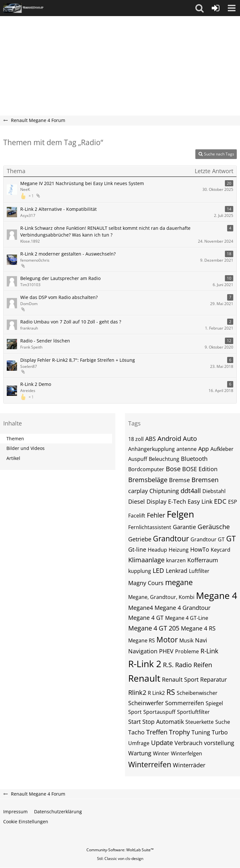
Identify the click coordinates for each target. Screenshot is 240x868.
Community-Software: (120, 850)
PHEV (166, 651)
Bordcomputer (146, 469)
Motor (167, 639)
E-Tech (177, 501)
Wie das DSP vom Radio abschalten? (59, 297)
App (204, 449)
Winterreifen (150, 764)
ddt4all (191, 491)
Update (162, 743)
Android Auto (177, 439)
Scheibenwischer (197, 693)
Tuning (201, 732)
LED (158, 570)
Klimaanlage (146, 560)
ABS (151, 439)
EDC (220, 501)
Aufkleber (222, 449)
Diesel (137, 501)
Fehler (156, 515)
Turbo (220, 732)
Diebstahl (214, 491)
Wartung (140, 753)
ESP (233, 502)
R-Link (209, 651)
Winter (161, 753)
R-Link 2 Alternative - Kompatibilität (58, 209)
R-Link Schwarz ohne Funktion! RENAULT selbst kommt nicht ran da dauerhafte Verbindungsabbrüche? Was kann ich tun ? (105, 231)
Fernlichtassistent (150, 527)
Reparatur (213, 679)
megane (179, 582)
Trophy (179, 732)
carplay (138, 491)
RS (171, 692)
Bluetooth (194, 459)
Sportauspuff (159, 712)
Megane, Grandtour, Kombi (161, 597)
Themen (15, 439)
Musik (186, 640)
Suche (223, 722)
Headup (157, 550)
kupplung (140, 571)
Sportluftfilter (193, 712)
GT (231, 538)
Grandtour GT (208, 539)
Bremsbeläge (148, 480)
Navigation (143, 651)
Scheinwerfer (146, 703)
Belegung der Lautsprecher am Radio (60, 278)
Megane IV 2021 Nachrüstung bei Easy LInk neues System (82, 183)
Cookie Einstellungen (26, 821)
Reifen (203, 665)
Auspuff (138, 459)
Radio (183, 665)
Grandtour (171, 538)
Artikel (13, 458)
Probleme (187, 651)
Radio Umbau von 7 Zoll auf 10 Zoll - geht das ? (71, 322)
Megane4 (141, 608)
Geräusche (214, 527)
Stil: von (120, 859)
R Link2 (156, 693)
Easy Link (200, 501)
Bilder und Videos (26, 448)
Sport (135, 712)
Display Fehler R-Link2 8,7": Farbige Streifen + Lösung (78, 360)
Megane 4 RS (198, 628)
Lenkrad (177, 571)
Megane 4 (217, 595)
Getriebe (140, 539)
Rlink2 (137, 692)
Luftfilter (199, 571)
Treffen (157, 732)
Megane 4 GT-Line (187, 618)
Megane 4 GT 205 (154, 628)
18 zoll (136, 439)
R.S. (168, 665)
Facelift (137, 516)
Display (156, 501)
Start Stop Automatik (156, 722)
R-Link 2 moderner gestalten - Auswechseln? (68, 254)
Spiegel (214, 703)
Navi (201, 640)
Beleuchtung (164, 459)
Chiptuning (164, 491)
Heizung (179, 550)
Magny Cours (146, 583)
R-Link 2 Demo (36, 384)
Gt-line (137, 549)
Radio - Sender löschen (45, 341)
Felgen (180, 514)
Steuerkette (200, 722)
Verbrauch (188, 743)
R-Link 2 (145, 664)
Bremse (179, 480)
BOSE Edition (200, 469)
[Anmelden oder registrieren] (216, 8)
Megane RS (142, 640)
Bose (173, 469)
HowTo (200, 549)
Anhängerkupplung (151, 449)
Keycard (221, 550)
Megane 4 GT (146, 618)
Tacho (136, 732)
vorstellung (219, 743)
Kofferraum (203, 560)
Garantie (184, 527)
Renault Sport (180, 679)
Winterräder (189, 765)
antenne (187, 449)
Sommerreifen (185, 703)
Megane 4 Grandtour (182, 608)
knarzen (176, 560)
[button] (200, 8)
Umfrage (139, 743)
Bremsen (205, 480)
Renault (144, 678)
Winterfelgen (187, 753)
